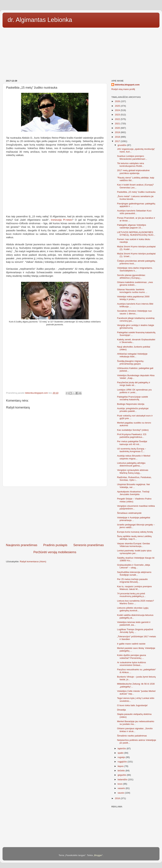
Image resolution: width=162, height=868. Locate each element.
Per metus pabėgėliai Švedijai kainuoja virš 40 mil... (132, 443)
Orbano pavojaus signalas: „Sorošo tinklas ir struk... (135, 730)
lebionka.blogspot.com (127, 85)
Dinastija (122, 710)
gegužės (122, 775)
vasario (122, 788)
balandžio (123, 779)
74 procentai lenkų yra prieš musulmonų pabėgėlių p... (131, 595)
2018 (118, 137)
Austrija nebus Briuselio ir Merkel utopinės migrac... (134, 457)
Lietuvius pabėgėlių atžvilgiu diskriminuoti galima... (131, 464)
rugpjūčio (123, 762)
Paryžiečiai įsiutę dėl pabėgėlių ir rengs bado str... (134, 384)
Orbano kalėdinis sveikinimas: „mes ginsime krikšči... (135, 284)
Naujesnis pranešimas (22, 545)
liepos (121, 766)
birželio (122, 771)
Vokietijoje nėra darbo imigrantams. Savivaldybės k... (135, 269)
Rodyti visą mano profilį (123, 89)
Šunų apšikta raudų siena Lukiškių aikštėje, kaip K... (134, 538)
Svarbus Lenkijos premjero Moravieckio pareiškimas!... (132, 157)
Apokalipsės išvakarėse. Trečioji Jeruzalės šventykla (133, 493)
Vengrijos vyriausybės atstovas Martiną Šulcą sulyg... (133, 471)
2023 (118, 115)
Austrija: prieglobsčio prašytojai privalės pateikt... (133, 410)
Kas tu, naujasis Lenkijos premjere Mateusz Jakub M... (134, 588)
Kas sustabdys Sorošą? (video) (133, 430)
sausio (121, 793)
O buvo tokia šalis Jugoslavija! (132, 705)
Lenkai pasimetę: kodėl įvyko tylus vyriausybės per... (134, 552)
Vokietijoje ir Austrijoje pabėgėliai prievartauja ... (134, 519)
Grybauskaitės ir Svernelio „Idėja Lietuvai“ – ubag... (134, 566)
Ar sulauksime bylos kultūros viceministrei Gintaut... (132, 664)
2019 (118, 132)
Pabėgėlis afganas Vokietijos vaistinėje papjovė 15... (132, 226)
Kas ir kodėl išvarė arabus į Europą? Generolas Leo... (135, 186)
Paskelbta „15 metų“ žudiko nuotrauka (136, 192)
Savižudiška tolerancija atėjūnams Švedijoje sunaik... (134, 573)
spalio (121, 753)
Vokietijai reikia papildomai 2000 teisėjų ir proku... (133, 298)
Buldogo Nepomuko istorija (131, 404)
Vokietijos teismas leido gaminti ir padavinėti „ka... (134, 624)
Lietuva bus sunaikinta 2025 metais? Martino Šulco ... (136, 602)
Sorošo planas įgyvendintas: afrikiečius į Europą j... (131, 277)
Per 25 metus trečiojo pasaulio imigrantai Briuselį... (132, 581)
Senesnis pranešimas (89, 545)
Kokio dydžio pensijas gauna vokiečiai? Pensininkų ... (132, 657)
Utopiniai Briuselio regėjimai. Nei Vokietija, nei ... (133, 486)
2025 (118, 106)
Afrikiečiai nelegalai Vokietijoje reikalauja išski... (132, 355)
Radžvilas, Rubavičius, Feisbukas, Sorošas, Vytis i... (134, 479)
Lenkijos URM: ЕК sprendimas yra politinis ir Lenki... (134, 391)
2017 (118, 141)
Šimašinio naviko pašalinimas (132, 736)
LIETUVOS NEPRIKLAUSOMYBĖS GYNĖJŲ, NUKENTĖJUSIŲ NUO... (136, 234)
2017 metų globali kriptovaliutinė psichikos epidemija (133, 172)
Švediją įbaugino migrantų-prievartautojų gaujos (131, 362)
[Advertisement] (81, 52)
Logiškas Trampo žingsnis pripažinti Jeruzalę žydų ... (135, 631)
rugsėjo (122, 757)
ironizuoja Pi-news (62, 220)
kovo (120, 784)
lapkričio (122, 748)
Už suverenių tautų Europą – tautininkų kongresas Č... (132, 450)
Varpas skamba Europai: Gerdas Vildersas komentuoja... (134, 545)
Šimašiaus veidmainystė (129, 513)
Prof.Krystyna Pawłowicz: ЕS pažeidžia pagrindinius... (132, 436)
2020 (118, 128)
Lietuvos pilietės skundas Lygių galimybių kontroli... (133, 609)
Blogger (98, 855)
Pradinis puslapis (55, 545)
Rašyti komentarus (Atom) (33, 562)
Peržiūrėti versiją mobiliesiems (55, 552)
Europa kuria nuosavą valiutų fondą (135, 532)
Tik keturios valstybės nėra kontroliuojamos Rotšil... (131, 165)
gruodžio (122, 145)
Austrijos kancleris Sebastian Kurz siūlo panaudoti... (134, 212)
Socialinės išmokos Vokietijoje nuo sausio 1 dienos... (134, 312)
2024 (118, 110)
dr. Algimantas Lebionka (40, 20)
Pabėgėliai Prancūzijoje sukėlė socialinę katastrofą (133, 398)
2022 (118, 119)
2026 (118, 101)
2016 (118, 798)
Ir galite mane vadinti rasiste (131, 644)
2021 (118, 124)
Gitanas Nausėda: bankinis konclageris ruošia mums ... (132, 291)
